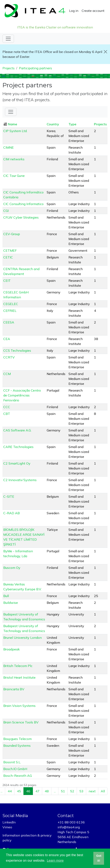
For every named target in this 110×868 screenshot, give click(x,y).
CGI (6, 211)
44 (10, 791)
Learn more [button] (55, 861)
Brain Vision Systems (19, 706)
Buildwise (11, 603)
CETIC (8, 257)
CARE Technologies (18, 447)
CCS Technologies (17, 350)
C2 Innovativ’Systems (20, 480)
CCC (7, 407)
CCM (7, 374)
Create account (93, 11)
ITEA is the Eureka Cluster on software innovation (55, 27)
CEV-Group (12, 234)
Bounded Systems (17, 746)
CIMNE (9, 147)
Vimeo (7, 827)
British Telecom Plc (18, 666)
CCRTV (9, 357)
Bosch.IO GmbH (15, 769)
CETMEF (10, 250)
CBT (7, 414)
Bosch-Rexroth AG (18, 776)
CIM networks (14, 159)
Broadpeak (12, 649)
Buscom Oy (12, 568)
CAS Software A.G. (17, 430)
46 (28, 791)
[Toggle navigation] (8, 39)
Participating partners (35, 68)
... (55, 791)
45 (19, 791)
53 (81, 791)
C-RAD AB (12, 513)
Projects (9, 68)
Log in (74, 11)
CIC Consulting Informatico (23, 204)
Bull (6, 596)
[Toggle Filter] (11, 112)
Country (53, 124)
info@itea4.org (69, 827)
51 (63, 791)
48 (47, 791)
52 (72, 791)
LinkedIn (9, 822)
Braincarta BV (14, 689)
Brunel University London (23, 638)
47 (37, 791)
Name (12, 124)
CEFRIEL (10, 311)
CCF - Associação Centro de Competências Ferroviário (22, 395)
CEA (7, 339)
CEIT (7, 281)
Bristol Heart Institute (19, 677)
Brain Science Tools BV (21, 722)
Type (72, 124)
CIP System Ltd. (15, 131)
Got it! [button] (99, 858)
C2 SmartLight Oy (17, 463)
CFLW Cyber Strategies (21, 217)
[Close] (105, 52)
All (103, 791)
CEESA (9, 322)
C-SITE (9, 496)
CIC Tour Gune (14, 176)
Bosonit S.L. (12, 762)
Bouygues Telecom (17, 739)
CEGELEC (11, 304)
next (92, 791)
